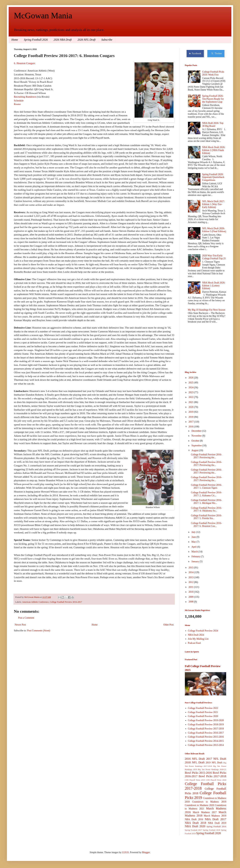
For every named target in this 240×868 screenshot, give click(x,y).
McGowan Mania (43, 15)
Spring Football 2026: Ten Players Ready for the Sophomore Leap (213, 99)
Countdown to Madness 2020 (199, 805)
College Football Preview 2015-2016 (206, 737)
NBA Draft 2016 (194, 819)
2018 (191, 417)
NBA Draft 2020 (195, 826)
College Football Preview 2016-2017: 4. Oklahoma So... (206, 509)
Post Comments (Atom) (39, 631)
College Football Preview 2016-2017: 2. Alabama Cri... (206, 494)
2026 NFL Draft (87, 40)
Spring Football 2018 (212, 830)
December (197, 431)
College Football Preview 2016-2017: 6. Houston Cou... (206, 525)
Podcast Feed (194, 643)
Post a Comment (26, 618)
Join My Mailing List (198, 639)
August (195, 450)
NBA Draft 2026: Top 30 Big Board (213, 125)
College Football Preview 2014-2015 (206, 741)
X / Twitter (216, 54)
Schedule (19, 100)
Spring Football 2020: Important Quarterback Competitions (213, 177)
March (195, 552)
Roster (17, 104)
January (195, 561)
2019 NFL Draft (214, 763)
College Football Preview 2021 (203, 712)
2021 (191, 402)
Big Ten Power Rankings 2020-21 (212, 769)
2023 (191, 392)
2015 (191, 568)
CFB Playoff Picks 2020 (216, 780)
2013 (191, 577)
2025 (191, 383)
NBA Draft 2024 (196, 635)
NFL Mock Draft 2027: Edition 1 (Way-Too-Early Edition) (213, 204)
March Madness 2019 (215, 816)
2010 (191, 592)
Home (15, 40)
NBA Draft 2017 (215, 819)
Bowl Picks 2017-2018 (212, 776)
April (194, 547)
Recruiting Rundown (25, 97)
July (194, 532)
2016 (191, 427)
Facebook (195, 54)
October (196, 441)
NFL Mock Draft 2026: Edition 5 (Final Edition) (214, 230)
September (197, 446)
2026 (191, 378)
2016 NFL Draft (195, 759)
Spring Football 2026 (36, 40)
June (194, 537)
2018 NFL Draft (195, 762)
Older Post (169, 625)
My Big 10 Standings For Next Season (207, 310)
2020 (191, 407)
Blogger (146, 852)
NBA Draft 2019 (217, 823)
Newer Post (20, 625)
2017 (191, 422)
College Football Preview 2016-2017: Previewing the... (206, 456)
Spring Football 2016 (216, 827)
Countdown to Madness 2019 (209, 802)
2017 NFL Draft (216, 759)
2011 (191, 587)
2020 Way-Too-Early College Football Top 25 (214, 257)
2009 (191, 597)
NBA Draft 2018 (196, 823)
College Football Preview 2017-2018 (206, 729)
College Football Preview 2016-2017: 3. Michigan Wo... (206, 502)
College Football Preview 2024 (203, 631)
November (197, 436)
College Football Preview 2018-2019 (206, 725)
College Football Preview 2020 (203, 716)
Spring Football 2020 (208, 833)
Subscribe (107, 40)
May (194, 542)
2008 (191, 602)
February (196, 556)
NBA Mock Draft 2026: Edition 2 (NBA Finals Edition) (214, 150)
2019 (191, 412)
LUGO (125, 852)
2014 (191, 572)
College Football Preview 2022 (203, 708)
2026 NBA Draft (63, 40)
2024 (191, 388)
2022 (191, 397)
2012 (191, 582)
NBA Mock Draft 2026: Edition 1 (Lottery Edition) (214, 286)
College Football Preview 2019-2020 (206, 720)
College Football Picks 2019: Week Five (213, 73)
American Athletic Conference (35, 602)
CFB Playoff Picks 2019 (195, 780)
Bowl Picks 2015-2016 (198, 773)
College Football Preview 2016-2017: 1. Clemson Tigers (206, 486)
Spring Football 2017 (193, 830)
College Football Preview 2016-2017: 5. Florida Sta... (206, 517)
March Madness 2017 (205, 812)
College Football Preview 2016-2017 (66, 602)
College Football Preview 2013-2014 (206, 745)
